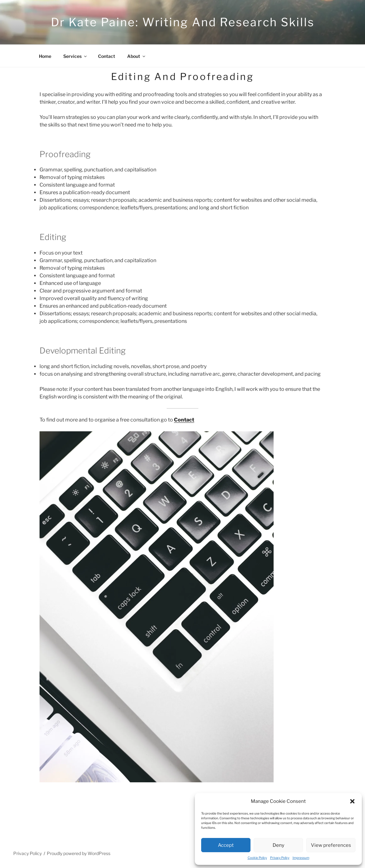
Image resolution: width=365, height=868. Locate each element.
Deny (278, 845)
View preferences (331, 845)
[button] (352, 801)
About (137, 56)
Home (45, 56)
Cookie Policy (257, 858)
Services (75, 56)
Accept (226, 845)
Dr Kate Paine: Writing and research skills (183, 22)
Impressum (301, 858)
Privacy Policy (280, 858)
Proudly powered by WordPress (79, 853)
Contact (107, 56)
